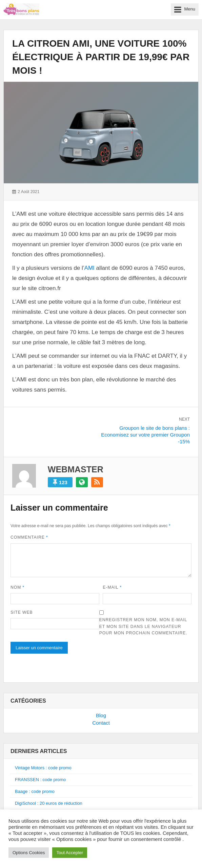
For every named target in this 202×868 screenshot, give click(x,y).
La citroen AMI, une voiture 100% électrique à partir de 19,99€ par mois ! (101, 57)
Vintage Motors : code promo (43, 768)
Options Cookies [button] (29, 853)
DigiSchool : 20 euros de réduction (49, 803)
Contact (101, 723)
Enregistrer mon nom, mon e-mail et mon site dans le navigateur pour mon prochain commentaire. (143, 626)
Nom (17, 587)
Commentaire (29, 537)
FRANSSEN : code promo (40, 780)
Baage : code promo (35, 791)
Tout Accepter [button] (70, 853)
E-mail (112, 587)
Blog (101, 715)
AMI (89, 268)
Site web (22, 612)
